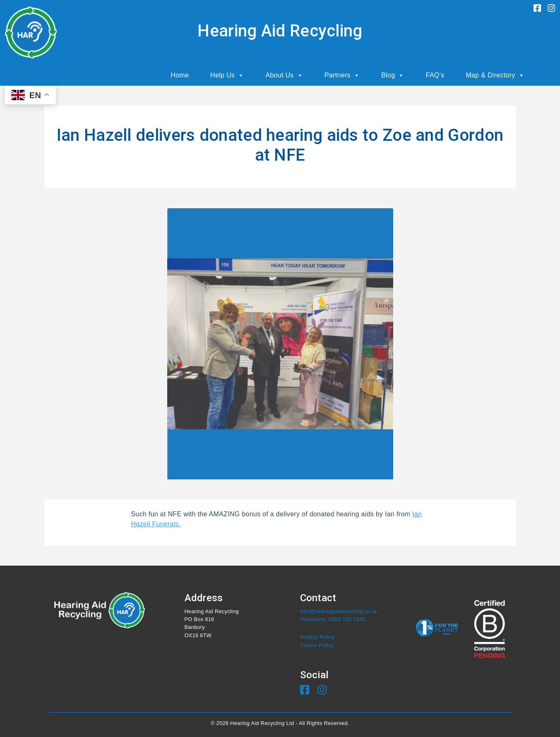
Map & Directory (495, 75)
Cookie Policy (317, 645)
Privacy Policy (317, 637)
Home (180, 75)
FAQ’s (435, 75)
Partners (342, 75)
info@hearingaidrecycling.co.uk (339, 611)
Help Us (227, 75)
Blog (393, 75)
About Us (284, 75)
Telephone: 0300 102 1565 (333, 619)
